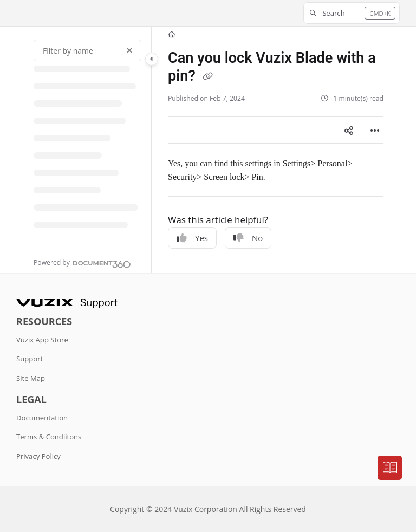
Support (30, 359)
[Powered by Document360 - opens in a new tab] (82, 263)
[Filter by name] (87, 50)
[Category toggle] (152, 59)
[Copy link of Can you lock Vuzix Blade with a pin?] (208, 77)
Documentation (42, 418)
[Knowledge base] (390, 468)
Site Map (31, 378)
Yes (192, 238)
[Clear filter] (129, 50)
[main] (276, 150)
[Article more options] (375, 130)
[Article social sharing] (349, 130)
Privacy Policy (38, 456)
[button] (352, 13)
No (248, 238)
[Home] (172, 35)
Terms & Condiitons (49, 437)
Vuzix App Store (42, 340)
